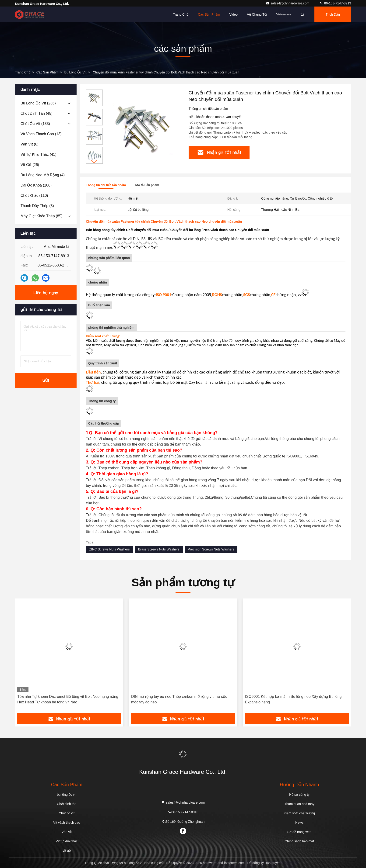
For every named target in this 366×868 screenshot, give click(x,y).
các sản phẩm (48, 72)
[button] (94, 162)
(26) (30, 165)
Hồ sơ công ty (299, 795)
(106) (36, 185)
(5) (37, 206)
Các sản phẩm (209, 14)
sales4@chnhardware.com (288, 3)
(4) (43, 175)
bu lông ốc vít (75, 72)
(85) (41, 216)
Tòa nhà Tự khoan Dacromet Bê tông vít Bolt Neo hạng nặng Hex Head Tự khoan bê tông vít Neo (68, 699)
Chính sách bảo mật (299, 841)
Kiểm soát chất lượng (299, 813)
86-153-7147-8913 (335, 3)
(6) (29, 144)
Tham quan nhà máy (299, 804)
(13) (41, 134)
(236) (38, 103)
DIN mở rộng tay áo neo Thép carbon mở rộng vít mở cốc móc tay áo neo (179, 699)
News (299, 823)
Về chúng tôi (257, 14)
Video (234, 14)
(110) (34, 195)
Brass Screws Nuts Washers (159, 549)
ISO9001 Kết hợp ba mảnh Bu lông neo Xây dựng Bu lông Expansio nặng (293, 699)
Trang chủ (181, 14)
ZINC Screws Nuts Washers (109, 549)
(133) (35, 124)
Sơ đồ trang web (299, 832)
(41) (39, 154)
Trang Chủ (23, 72)
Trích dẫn (333, 14)
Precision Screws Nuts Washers (211, 549)
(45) (37, 113)
